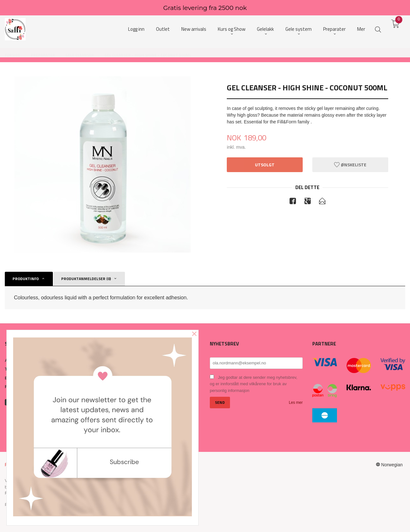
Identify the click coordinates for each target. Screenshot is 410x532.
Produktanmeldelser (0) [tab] (86, 279)
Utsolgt (265, 165)
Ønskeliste (350, 165)
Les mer (296, 403)
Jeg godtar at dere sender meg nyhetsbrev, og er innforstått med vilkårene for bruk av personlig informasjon (254, 384)
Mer (361, 29)
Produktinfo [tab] (26, 279)
